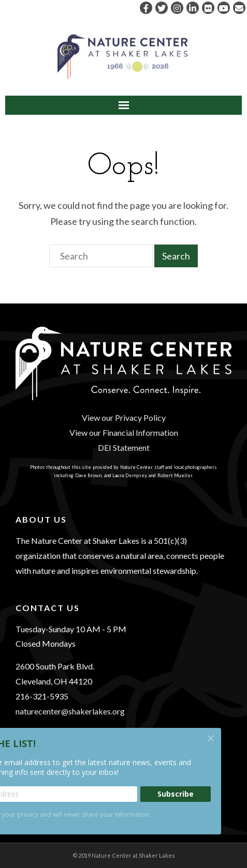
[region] (124, 573)
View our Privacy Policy (124, 417)
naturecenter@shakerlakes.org (70, 711)
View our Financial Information (124, 432)
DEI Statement (124, 447)
